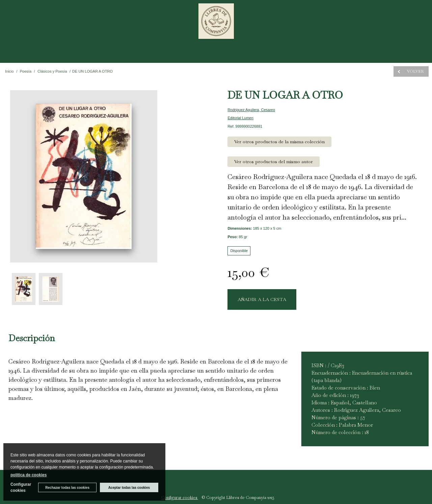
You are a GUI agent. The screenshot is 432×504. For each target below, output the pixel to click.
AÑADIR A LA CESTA (262, 299)
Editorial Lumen (240, 118)
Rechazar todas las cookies (67, 488)
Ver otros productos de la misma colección (279, 142)
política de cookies (29, 475)
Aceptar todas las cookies (129, 488)
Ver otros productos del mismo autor (274, 161)
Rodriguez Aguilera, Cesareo (251, 110)
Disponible (239, 251)
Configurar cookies (180, 498)
